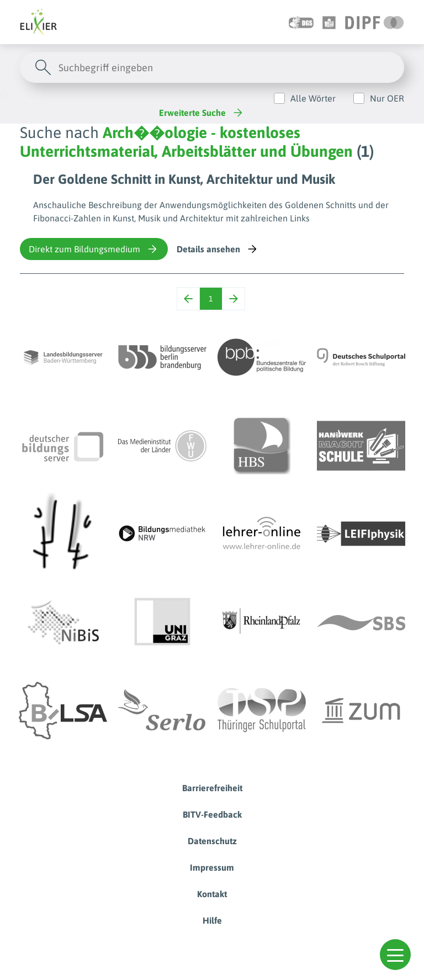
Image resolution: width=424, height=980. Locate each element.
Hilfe (212, 920)
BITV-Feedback (212, 814)
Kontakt (212, 894)
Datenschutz (212, 841)
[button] (395, 955)
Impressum (212, 867)
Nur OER (387, 98)
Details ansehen (218, 249)
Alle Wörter (313, 98)
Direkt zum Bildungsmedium (94, 249)
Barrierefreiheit (212, 788)
